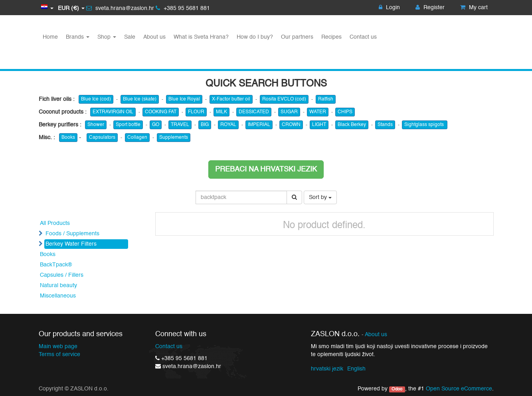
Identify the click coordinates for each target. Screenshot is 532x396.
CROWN (291, 125)
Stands (385, 125)
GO (156, 125)
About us (376, 335)
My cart (474, 8)
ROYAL (228, 125)
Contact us (169, 347)
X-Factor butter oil (231, 99)
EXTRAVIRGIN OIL (113, 112)
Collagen (137, 138)
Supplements (174, 138)
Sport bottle (128, 125)
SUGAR (289, 112)
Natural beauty (58, 286)
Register (430, 8)
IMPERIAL (259, 125)
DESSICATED (254, 112)
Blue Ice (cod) (96, 99)
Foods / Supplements (72, 234)
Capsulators (102, 138)
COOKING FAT (161, 112)
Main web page (58, 347)
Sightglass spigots (425, 125)
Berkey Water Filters (71, 244)
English (356, 369)
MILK (222, 112)
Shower (96, 125)
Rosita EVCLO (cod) (284, 99)
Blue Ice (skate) (140, 99)
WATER (318, 112)
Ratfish (326, 99)
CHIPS (345, 112)
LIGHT (319, 125)
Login (389, 8)
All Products (55, 223)
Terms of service (59, 355)
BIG (205, 125)
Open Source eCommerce (459, 389)
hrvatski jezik (327, 369)
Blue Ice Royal (184, 99)
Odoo (397, 389)
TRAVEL (180, 125)
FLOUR (196, 112)
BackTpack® (56, 265)
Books (68, 138)
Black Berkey (352, 125)
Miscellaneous (58, 296)
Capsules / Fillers (62, 275)
